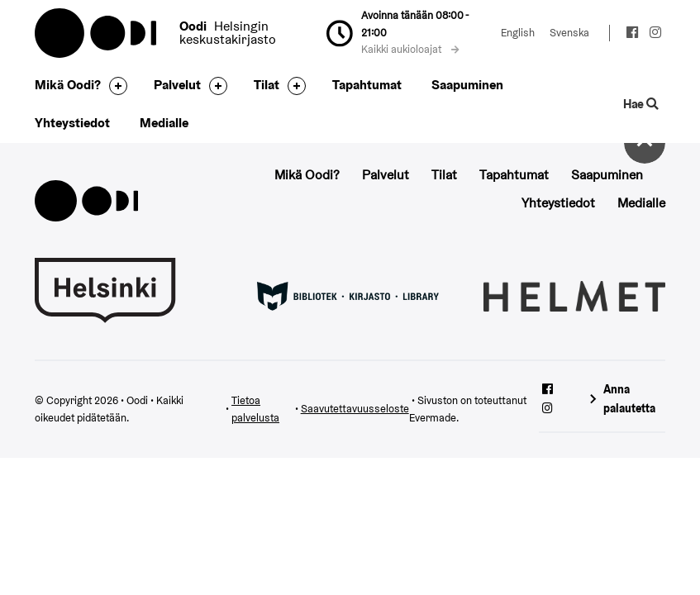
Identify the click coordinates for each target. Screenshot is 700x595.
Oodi (97, 33)
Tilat (267, 85)
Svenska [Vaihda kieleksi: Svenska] (569, 33)
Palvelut (177, 85)
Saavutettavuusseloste (355, 409)
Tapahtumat (367, 85)
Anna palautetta (629, 399)
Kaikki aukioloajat (410, 49)
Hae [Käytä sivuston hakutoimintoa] (640, 104)
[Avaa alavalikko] (114, 86)
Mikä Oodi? (68, 85)
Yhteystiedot (72, 123)
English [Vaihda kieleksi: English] (518, 33)
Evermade (433, 418)
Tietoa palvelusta (255, 409)
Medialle (164, 123)
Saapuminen (467, 85)
